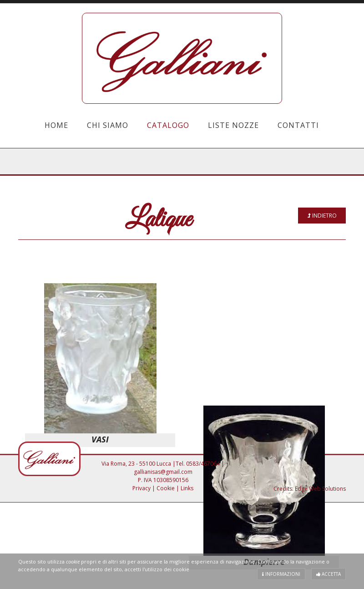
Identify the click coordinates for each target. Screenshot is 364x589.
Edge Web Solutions (320, 489)
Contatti (298, 125)
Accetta (329, 574)
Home (56, 125)
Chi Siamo (108, 125)
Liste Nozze (233, 125)
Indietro (322, 216)
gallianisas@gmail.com (163, 472)
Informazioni (281, 574)
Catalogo (168, 125)
